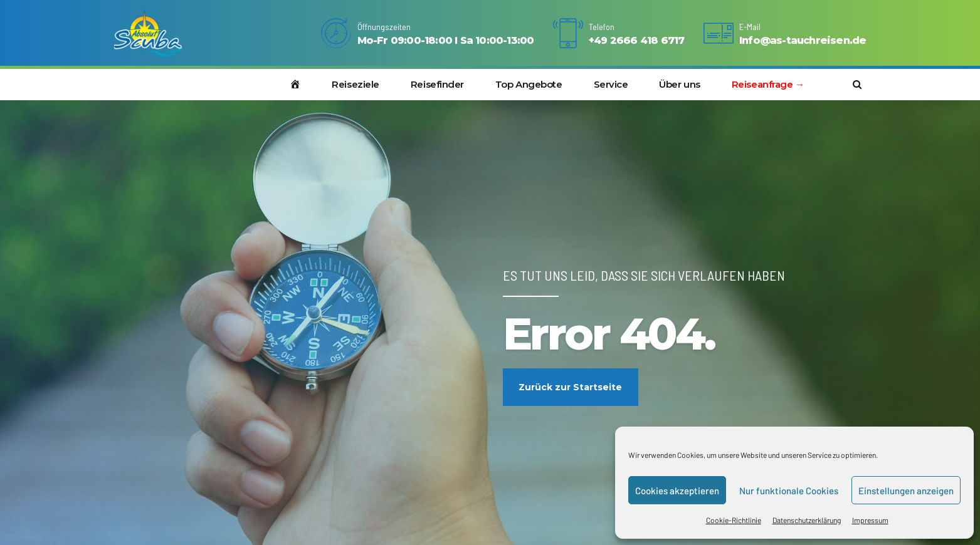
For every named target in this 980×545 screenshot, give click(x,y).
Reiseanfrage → (768, 84)
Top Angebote (529, 84)
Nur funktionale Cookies (789, 490)
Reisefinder (437, 84)
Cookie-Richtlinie (734, 520)
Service (611, 84)
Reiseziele (356, 84)
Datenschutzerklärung (807, 520)
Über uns (679, 84)
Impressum (870, 520)
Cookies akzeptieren (677, 490)
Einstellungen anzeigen (906, 490)
